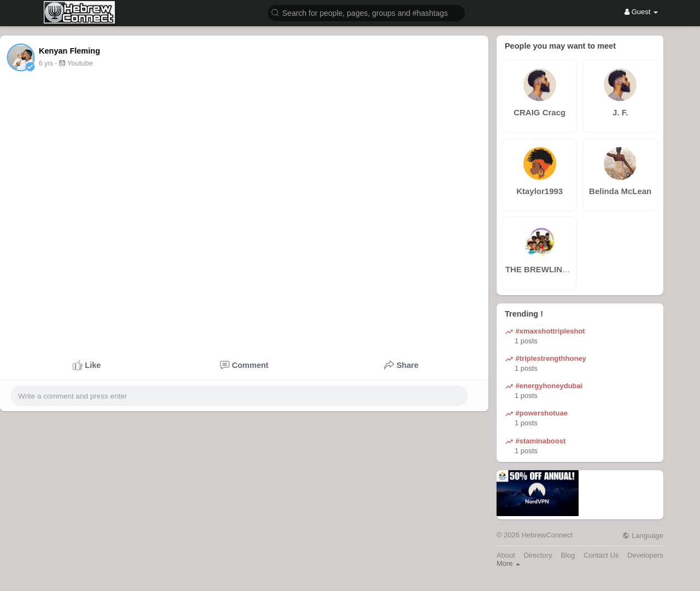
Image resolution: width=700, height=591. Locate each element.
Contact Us (601, 555)
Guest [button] (641, 12)
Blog (568, 555)
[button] (366, 12)
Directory (538, 555)
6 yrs (46, 63)
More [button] (508, 563)
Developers (645, 555)
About (506, 555)
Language (643, 536)
